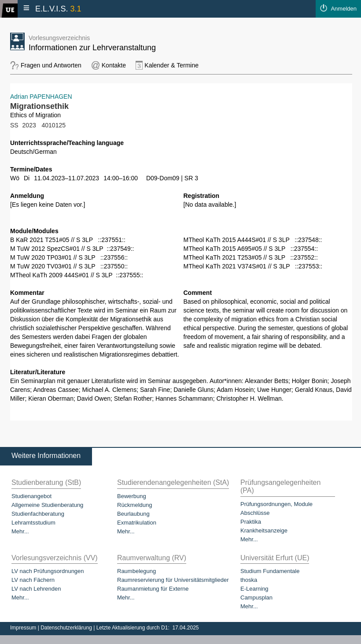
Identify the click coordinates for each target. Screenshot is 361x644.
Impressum (24, 628)
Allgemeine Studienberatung (47, 505)
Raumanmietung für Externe (153, 589)
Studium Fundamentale (270, 571)
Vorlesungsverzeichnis (59, 38)
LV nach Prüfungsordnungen (48, 571)
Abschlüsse (255, 513)
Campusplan (256, 597)
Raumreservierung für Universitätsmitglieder (173, 580)
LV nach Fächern (33, 580)
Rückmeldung (135, 505)
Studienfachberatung (38, 514)
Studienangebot (31, 496)
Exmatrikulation (137, 523)
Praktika (251, 522)
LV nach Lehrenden (36, 589)
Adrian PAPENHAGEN (41, 97)
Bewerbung (132, 496)
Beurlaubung (133, 514)
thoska (249, 580)
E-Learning (254, 589)
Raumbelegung (136, 571)
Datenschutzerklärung (67, 628)
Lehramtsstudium (33, 523)
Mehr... (20, 531)
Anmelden (344, 9)
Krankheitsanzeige (264, 530)
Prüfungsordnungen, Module (276, 504)
